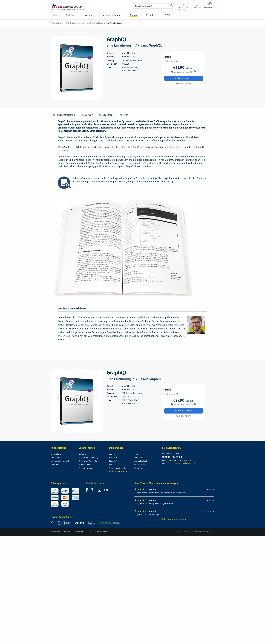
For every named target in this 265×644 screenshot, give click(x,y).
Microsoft (113, 461)
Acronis (112, 454)
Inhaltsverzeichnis (64, 115)
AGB (89, 532)
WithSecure (139, 468)
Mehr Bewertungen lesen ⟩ (174, 519)
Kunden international (60, 461)
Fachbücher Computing (88, 458)
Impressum (56, 532)
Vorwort (87, 115)
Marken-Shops (85, 465)
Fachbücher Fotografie (88, 461)
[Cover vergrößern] (77, 68)
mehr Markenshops (118, 471)
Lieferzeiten (56, 458)
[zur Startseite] (67, 7)
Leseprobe (107, 115)
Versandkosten (57, 454)
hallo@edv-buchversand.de (184, 463)
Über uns (55, 465)
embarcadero (140, 465)
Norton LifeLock (140, 461)
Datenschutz (79, 532)
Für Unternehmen (86, 468)
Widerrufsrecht (101, 532)
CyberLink (138, 458)
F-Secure (113, 458)
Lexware (137, 454)
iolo (111, 465)
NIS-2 (81, 472)
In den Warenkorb (184, 78)
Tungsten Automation (118, 468)
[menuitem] (58, 23)
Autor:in (124, 115)
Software (82, 454)
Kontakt (67, 532)
